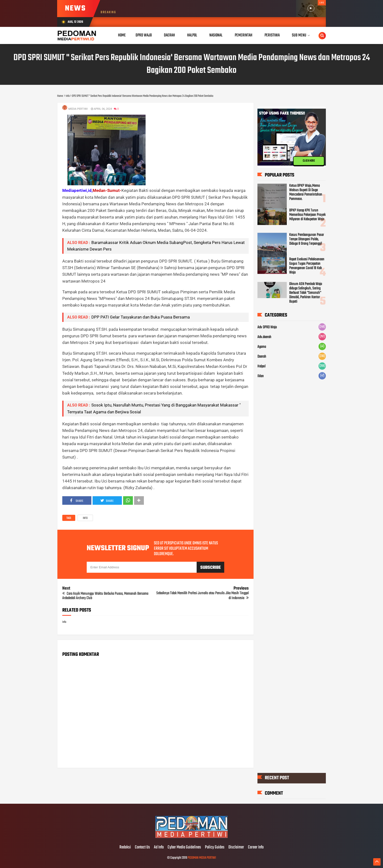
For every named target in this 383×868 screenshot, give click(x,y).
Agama (262, 347)
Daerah (262, 357)
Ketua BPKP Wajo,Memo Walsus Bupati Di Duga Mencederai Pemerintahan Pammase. (306, 193)
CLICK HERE (309, 161)
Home (122, 35)
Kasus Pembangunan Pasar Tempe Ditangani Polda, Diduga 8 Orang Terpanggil (307, 240)
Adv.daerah (264, 337)
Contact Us (142, 847)
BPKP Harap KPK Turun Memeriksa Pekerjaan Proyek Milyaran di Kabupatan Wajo (307, 215)
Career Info (256, 847)
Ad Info (159, 847)
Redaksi (125, 847)
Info (85, 518)
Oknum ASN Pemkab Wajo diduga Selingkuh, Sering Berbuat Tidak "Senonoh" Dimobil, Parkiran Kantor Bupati (306, 293)
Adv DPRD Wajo (267, 328)
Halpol (261, 367)
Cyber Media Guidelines (184, 847)
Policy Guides (215, 847)
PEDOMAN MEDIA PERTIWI (202, 858)
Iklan (261, 376)
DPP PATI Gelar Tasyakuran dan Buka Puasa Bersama (141, 317)
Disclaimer (236, 847)
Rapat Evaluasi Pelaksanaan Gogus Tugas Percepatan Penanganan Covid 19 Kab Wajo (307, 266)
